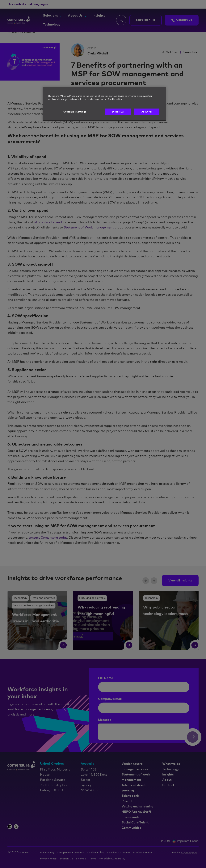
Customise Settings (75, 112)
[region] (104, 104)
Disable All (118, 112)
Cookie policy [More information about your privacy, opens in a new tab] (115, 99)
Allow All (147, 112)
